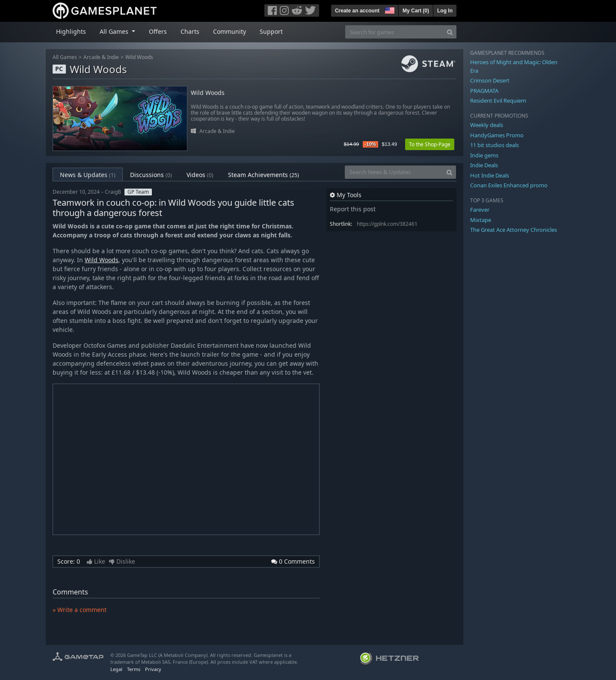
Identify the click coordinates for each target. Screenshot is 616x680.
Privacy (153, 669)
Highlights (71, 31)
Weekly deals (487, 125)
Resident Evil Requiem (498, 101)
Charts (190, 31)
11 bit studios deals (495, 145)
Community (230, 31)
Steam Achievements (264, 175)
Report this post (353, 209)
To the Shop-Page (430, 144)
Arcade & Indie (101, 57)
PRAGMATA (484, 91)
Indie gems (484, 155)
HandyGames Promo (497, 135)
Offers (158, 31)
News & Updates (88, 175)
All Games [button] (115, 31)
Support (271, 31)
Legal (116, 669)
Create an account (357, 11)
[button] (389, 9)
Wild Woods (139, 57)
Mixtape (481, 220)
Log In (445, 11)
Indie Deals (484, 165)
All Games (65, 57)
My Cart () (416, 11)
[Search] (450, 32)
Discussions (151, 175)
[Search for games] (394, 32)
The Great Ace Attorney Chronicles (514, 230)
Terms (134, 669)
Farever (480, 210)
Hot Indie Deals (490, 175)
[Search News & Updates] (394, 172)
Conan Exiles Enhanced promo (509, 185)
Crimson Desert (490, 80)
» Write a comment (80, 610)
